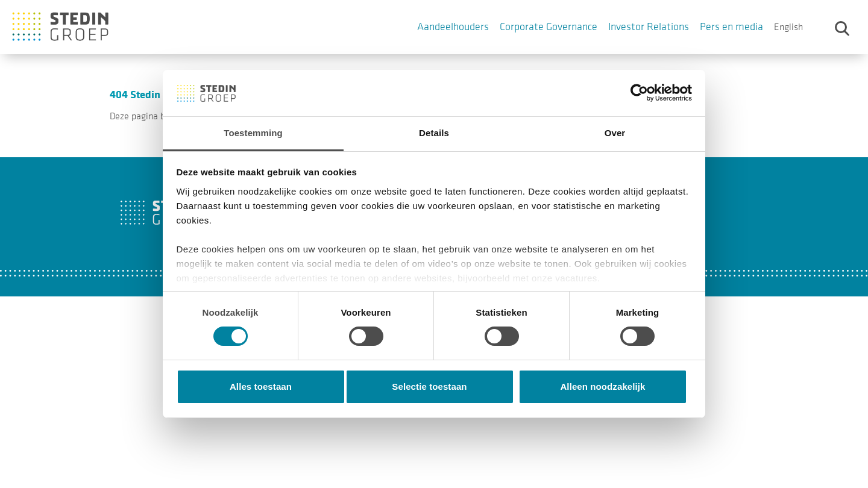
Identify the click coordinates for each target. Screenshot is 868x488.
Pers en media (731, 27)
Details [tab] (434, 133)
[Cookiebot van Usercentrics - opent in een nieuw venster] (639, 93)
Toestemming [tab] (253, 133)
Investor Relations (649, 27)
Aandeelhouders (453, 27)
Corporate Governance (549, 27)
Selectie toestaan (429, 386)
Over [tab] (615, 133)
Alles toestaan (261, 386)
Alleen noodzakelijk (602, 386)
